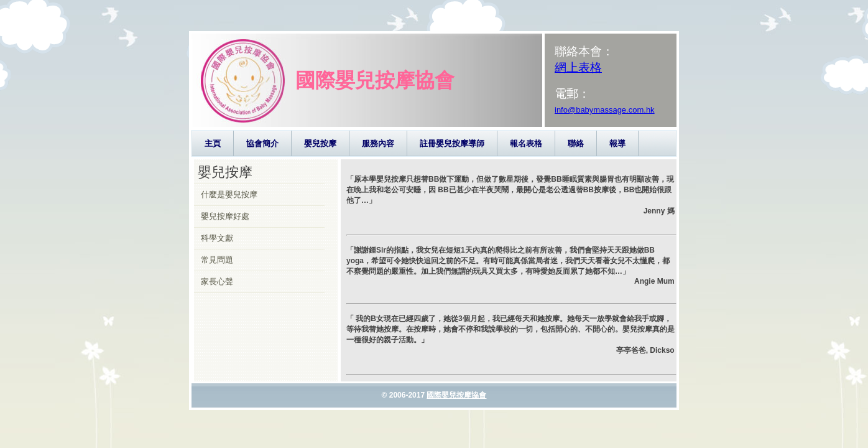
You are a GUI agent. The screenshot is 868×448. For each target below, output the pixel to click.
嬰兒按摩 (320, 143)
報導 (617, 143)
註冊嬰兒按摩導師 (452, 143)
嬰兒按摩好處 (225, 216)
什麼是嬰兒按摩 (229, 194)
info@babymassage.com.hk (605, 110)
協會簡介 (262, 143)
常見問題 (217, 260)
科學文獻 (217, 238)
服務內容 (378, 143)
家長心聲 (217, 282)
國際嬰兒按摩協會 (456, 395)
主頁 (213, 143)
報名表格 (526, 143)
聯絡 (576, 143)
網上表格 (578, 68)
